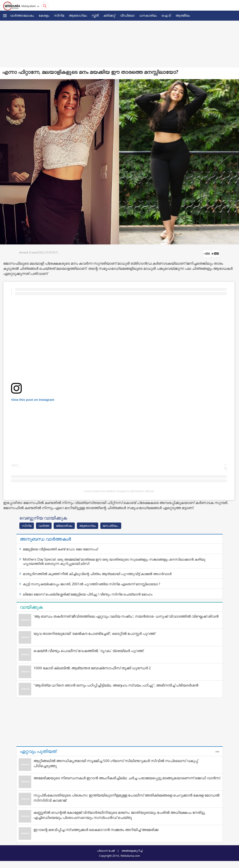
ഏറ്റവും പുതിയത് (38, 751)
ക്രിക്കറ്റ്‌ (109, 15)
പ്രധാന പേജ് (106, 851)
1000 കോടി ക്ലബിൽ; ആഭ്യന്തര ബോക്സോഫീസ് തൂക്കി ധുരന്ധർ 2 (92, 668)
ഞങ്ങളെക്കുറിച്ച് (132, 851)
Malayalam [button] (29, 6)
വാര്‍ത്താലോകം (22, 15)
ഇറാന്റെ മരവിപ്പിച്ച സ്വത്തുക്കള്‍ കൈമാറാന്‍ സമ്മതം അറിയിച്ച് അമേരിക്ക (96, 830)
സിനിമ (59, 15)
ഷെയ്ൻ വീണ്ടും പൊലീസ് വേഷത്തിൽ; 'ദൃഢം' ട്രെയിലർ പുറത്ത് (88, 651)
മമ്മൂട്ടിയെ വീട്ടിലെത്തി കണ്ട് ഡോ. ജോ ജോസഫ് (60, 549)
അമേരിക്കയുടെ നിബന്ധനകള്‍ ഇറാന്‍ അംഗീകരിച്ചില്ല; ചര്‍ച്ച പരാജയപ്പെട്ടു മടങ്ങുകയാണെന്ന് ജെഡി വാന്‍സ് (127, 778)
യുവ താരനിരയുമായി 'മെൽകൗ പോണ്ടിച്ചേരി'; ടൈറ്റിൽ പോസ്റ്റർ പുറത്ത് (94, 633)
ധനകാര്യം (148, 15)
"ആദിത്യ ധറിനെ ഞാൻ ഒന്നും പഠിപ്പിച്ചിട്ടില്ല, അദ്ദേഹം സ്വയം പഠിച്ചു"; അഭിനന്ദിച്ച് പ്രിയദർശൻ (116, 685)
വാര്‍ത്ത (44, 526)
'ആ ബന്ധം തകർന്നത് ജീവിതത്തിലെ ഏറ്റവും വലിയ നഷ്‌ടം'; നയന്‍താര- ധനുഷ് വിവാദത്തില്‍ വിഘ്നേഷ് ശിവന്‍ (126, 616)
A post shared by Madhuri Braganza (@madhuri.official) (119, 491)
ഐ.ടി (166, 15)
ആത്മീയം (183, 15)
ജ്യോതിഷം (64, 526)
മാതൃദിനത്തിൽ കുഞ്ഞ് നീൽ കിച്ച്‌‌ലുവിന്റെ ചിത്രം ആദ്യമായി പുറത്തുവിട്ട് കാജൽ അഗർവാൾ (97, 574)
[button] (5, 16)
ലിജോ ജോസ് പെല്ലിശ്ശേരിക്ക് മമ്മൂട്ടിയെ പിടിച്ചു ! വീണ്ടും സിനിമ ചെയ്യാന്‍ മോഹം (88, 594)
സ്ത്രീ (95, 15)
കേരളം (44, 15)
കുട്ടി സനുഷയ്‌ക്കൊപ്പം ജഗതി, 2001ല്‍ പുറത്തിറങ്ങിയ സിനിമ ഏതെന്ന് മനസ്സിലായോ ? (91, 584)
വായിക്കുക (31, 607)
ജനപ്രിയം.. (111, 526)
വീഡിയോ (127, 15)
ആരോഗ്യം (78, 15)
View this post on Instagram (33, 400)
